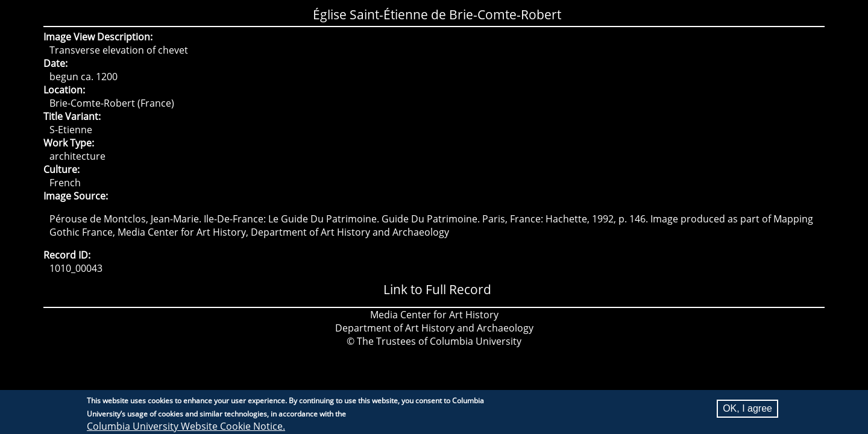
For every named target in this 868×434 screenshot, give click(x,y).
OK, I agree (747, 411)
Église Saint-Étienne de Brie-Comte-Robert (437, 14)
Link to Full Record (437, 289)
